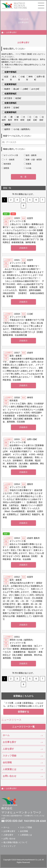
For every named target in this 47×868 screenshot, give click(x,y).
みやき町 (35, 89)
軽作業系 (7, 164)
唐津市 (7, 108)
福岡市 (7, 129)
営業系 (29, 164)
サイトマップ (9, 846)
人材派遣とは (10, 769)
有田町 (18, 98)
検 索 (23, 177)
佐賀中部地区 (11, 72)
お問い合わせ (10, 776)
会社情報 (7, 762)
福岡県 (8, 125)
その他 (29, 168)
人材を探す (8, 749)
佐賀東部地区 (11, 84)
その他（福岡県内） (22, 129)
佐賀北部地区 (11, 103)
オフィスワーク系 (11, 155)
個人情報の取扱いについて (15, 842)
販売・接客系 (31, 155)
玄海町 (16, 108)
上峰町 (25, 89)
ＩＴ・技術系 (9, 160)
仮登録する (23, 712)
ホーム (6, 735)
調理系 (7, 168)
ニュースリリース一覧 (23, 727)
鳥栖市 (7, 89)
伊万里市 (8, 98)
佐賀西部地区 (11, 94)
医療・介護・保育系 (34, 160)
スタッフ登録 (10, 756)
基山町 (16, 89)
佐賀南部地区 (11, 112)
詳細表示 (23, 248)
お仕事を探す (10, 742)
